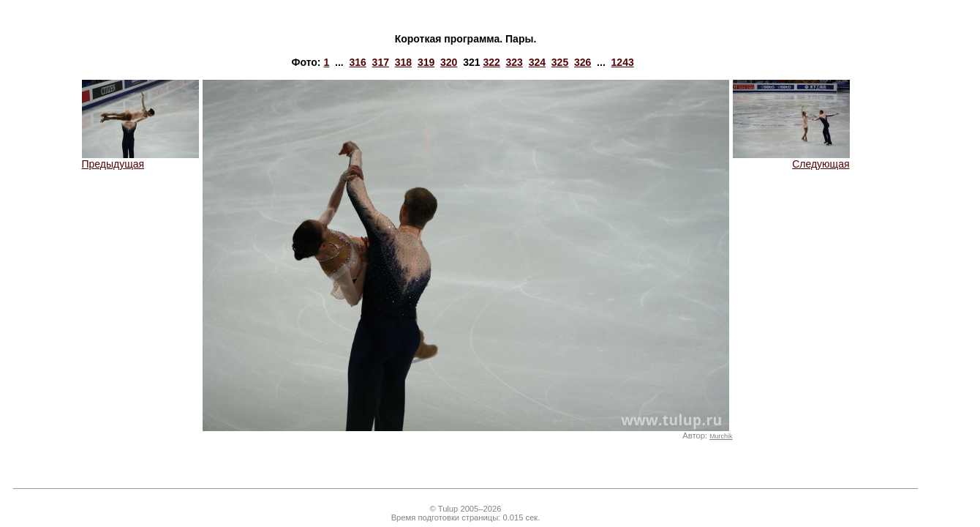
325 (560, 62)
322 (491, 62)
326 (583, 62)
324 (537, 62)
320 (449, 62)
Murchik (721, 436)
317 (381, 62)
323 (514, 62)
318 (403, 62)
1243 (623, 62)
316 (357, 62)
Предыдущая (140, 159)
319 (426, 62)
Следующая (791, 159)
